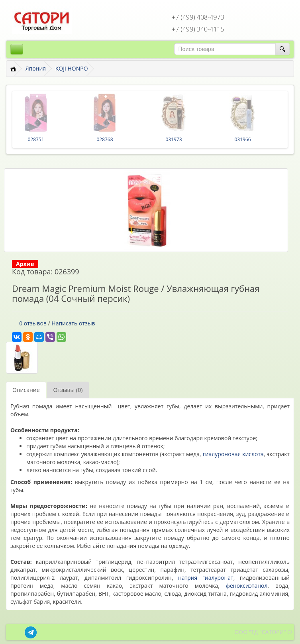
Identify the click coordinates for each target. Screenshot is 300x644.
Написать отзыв (73, 323)
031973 (174, 139)
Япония (36, 68)
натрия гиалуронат (206, 578)
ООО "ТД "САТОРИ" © (263, 632)
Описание (26, 390)
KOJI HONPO (72, 68)
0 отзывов (33, 323)
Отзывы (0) (68, 390)
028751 (36, 139)
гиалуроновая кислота (233, 454)
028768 (105, 139)
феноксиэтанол (247, 586)
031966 (242, 139)
